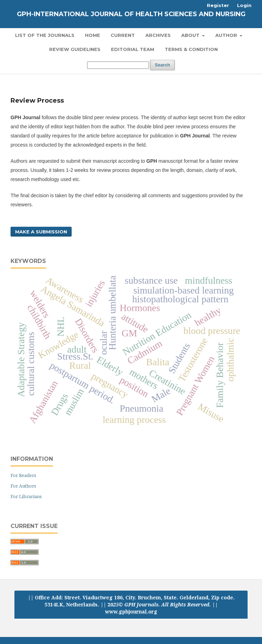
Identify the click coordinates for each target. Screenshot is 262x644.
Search (162, 65)
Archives (158, 35)
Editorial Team (133, 49)
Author (227, 35)
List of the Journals (45, 35)
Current (123, 35)
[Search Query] (118, 65)
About (191, 35)
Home (93, 35)
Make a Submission (41, 232)
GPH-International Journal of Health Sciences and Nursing (131, 14)
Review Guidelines (75, 49)
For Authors (23, 486)
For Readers (23, 475)
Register (218, 5)
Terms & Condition (191, 49)
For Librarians (26, 496)
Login (244, 5)
